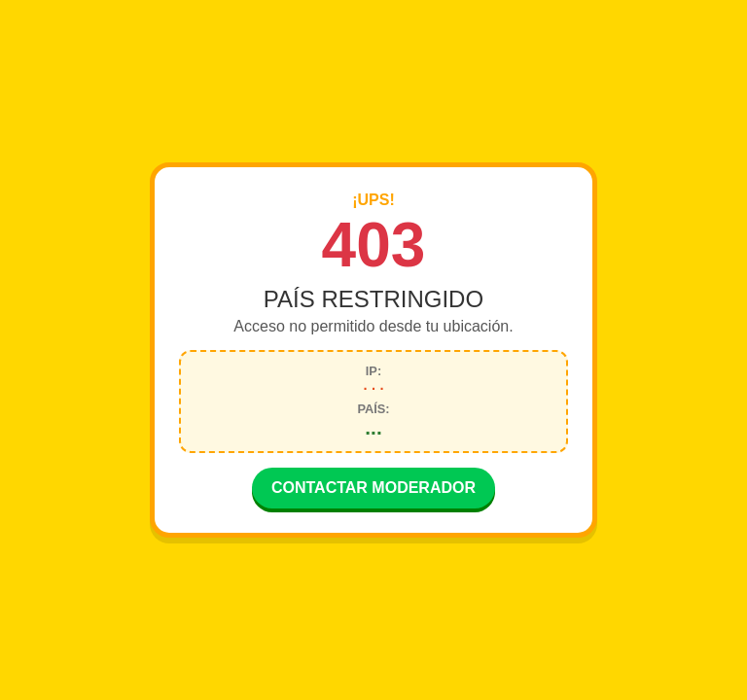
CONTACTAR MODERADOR (373, 490)
